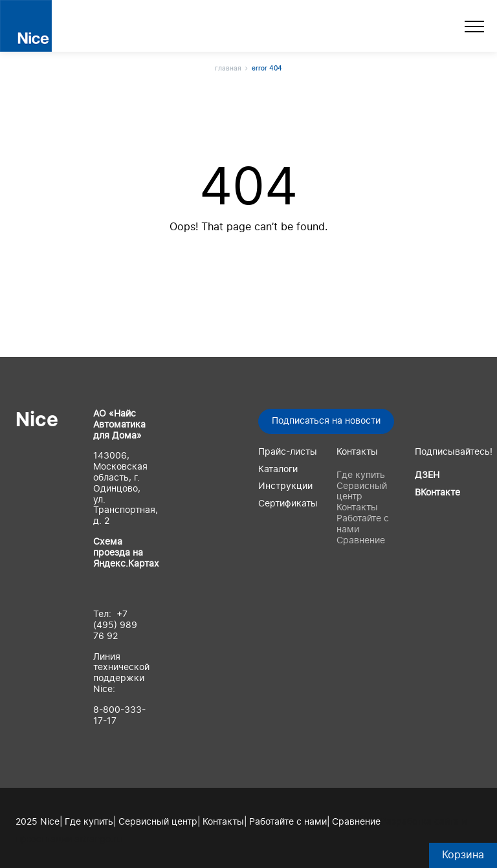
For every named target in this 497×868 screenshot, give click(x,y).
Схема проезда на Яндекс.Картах (126, 553)
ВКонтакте (437, 493)
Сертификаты (288, 504)
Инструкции (285, 486)
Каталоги (278, 470)
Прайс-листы (288, 452)
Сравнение (361, 541)
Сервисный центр (158, 822)
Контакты (357, 508)
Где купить (361, 475)
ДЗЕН (427, 475)
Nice (37, 420)
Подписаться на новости (326, 421)
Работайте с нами (288, 822)
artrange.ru (98, 840)
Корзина (463, 855)
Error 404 (267, 69)
